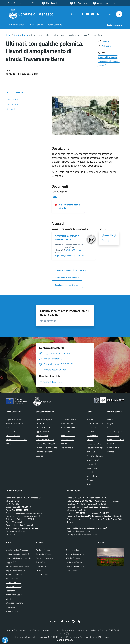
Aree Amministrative (14, 423)
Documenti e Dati (13, 431)
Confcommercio (73, 570)
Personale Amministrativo (17, 440)
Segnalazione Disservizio (16, 570)
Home (8, 35)
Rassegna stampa (94, 444)
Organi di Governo (13, 419)
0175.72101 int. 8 (74, 250)
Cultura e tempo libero (45, 444)
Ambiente (40, 423)
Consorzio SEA (42, 566)
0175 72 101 (14, 501)
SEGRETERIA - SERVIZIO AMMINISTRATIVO (67, 238)
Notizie (25, 35)
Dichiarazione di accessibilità (17, 554)
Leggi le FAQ (11, 562)
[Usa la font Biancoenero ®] (53, 3)
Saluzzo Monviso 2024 (76, 566)
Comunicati (92, 480)
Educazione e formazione (47, 448)
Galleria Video (113, 436)
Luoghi (110, 423)
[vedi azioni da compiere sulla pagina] (104, 46)
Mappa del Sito (12, 611)
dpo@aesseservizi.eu (81, 531)
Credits (9, 599)
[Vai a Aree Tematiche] (78, 3)
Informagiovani (93, 460)
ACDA (39, 570)
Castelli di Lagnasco (44, 558)
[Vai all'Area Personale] (106, 3)
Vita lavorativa (67, 448)
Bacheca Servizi (12, 578)
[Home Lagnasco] (32, 14)
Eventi (110, 419)
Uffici (8, 427)
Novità (16, 35)
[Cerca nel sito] (119, 14)
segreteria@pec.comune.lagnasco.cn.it (27, 513)
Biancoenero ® (75, 637)
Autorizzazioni (42, 436)
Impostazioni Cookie (14, 595)
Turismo (64, 444)
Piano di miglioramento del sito (19, 558)
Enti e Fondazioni (13, 436)
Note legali (10, 591)
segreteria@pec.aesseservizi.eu (84, 534)
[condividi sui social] (103, 42)
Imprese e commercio (70, 419)
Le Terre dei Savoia (74, 562)
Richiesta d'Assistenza (15, 574)
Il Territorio (112, 427)
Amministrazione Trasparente (18, 550)
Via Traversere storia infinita (69, 206)
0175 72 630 (15, 504)
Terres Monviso (72, 550)
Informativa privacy (14, 587)
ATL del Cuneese (73, 558)
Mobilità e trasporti (69, 423)
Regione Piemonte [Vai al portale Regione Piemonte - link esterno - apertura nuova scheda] (15, 3)
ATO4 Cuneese (42, 574)
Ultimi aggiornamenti (14, 603)
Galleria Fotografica (115, 431)
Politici (8, 444)
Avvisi (89, 484)
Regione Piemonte (44, 550)
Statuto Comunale (13, 583)
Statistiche (10, 607)
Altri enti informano (95, 456)
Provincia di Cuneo (44, 554)
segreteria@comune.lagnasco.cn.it (70, 255)
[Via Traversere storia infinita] (56, 205)
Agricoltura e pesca (44, 419)
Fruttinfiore (41, 562)
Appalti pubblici (42, 431)
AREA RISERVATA (63, 640)
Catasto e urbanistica (45, 440)
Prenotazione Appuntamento (18, 566)
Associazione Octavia (75, 554)
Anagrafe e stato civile (46, 427)
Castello (90, 431)
